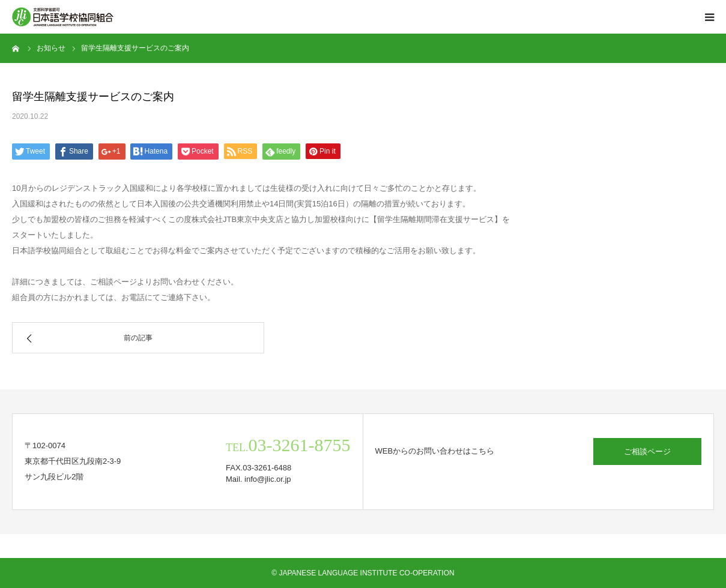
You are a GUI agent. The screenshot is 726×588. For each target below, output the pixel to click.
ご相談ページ (647, 451)
